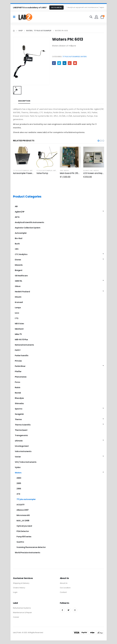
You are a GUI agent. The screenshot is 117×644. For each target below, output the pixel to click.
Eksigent (19, 270)
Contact (63, 592)
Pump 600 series (24, 537)
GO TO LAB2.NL (56, 7)
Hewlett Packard (22, 292)
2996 (61, 171)
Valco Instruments (23, 452)
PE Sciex (18, 361)
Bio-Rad (19, 238)
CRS (17, 249)
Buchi (17, 244)
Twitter (59, 63)
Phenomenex (21, 377)
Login (15, 592)
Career (16, 617)
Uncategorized (22, 446)
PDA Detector (23, 531)
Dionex (18, 260)
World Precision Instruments (28, 553)
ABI (16, 207)
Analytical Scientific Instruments (29, 223)
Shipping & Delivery (21, 583)
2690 (19, 478)
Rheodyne (19, 398)
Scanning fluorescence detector (31, 547)
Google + (70, 63)
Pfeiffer (18, 372)
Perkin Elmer (20, 366)
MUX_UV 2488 (23, 521)
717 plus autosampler (71, 57)
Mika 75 (18, 334)
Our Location (65, 588)
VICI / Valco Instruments (26, 462)
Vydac (18, 467)
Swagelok (19, 414)
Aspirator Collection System (28, 228)
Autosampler (21, 233)
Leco (17, 313)
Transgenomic (21, 436)
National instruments (24, 345)
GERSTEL (19, 281)
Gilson (18, 286)
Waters (84, 57)
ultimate (19, 441)
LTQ (17, 318)
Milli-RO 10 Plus (21, 340)
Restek (18, 393)
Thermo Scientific (23, 425)
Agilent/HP (20, 212)
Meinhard (19, 329)
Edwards (19, 265)
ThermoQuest (21, 430)
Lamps (18, 308)
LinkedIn (64, 63)
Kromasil (19, 302)
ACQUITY (20, 505)
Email (75, 63)
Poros (18, 382)
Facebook (54, 63)
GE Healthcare (21, 276)
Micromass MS (23, 515)
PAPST (18, 350)
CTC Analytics (21, 254)
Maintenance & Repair (22, 613)
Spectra (19, 409)
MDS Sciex (19, 324)
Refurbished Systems (22, 608)
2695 (19, 483)
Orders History (19, 588)
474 (18, 494)
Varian (18, 457)
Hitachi (18, 297)
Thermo (18, 420)
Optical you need (24, 526)
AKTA (17, 217)
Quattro (20, 542)
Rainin (18, 388)
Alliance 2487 (88, 171)
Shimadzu (19, 404)
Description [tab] (24, 101)
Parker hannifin (22, 356)
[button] (99, 141)
